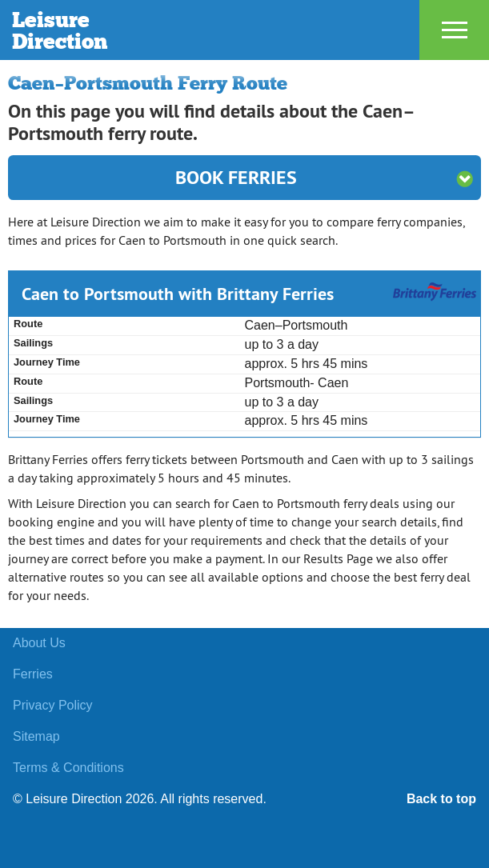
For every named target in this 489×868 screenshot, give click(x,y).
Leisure (151, 30)
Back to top (441, 799)
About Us (39, 643)
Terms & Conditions (68, 768)
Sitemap (36, 736)
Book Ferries (324, 177)
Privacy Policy (53, 705)
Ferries (33, 674)
